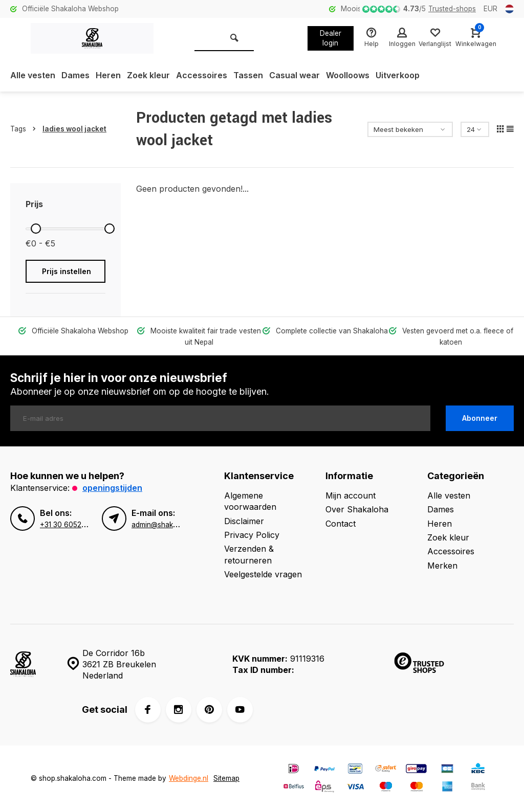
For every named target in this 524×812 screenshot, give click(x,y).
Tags (25, 129)
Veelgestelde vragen (263, 574)
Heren (108, 75)
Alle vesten (33, 75)
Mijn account (351, 495)
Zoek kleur (148, 75)
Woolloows (348, 75)
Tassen (248, 75)
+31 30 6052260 (67, 525)
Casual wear (294, 75)
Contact (341, 524)
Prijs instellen (67, 271)
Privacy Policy (252, 535)
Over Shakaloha (357, 509)
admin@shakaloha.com (169, 525)
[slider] (36, 229)
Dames (75, 75)
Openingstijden (112, 488)
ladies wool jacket (74, 129)
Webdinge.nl (189, 778)
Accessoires (202, 75)
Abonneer (480, 418)
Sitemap (226, 778)
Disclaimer (244, 521)
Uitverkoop (398, 75)
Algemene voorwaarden (250, 501)
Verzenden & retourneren (249, 554)
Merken (442, 566)
